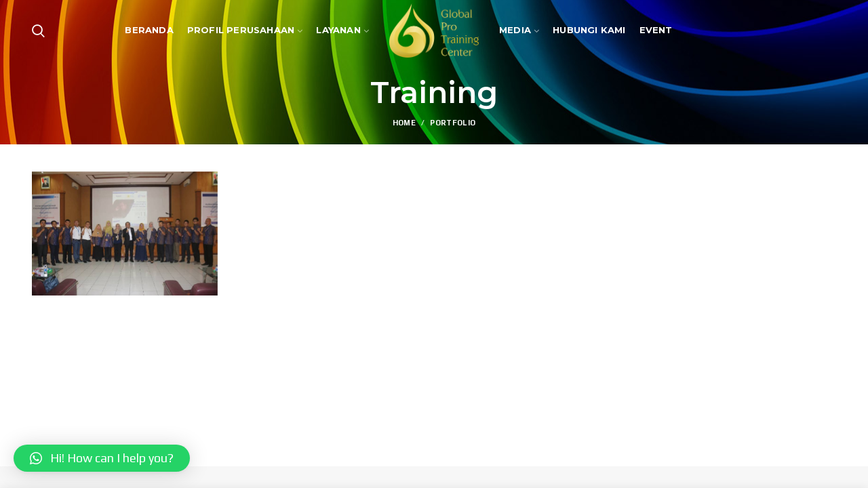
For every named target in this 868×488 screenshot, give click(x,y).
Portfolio (453, 123)
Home (404, 123)
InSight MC (552, 446)
